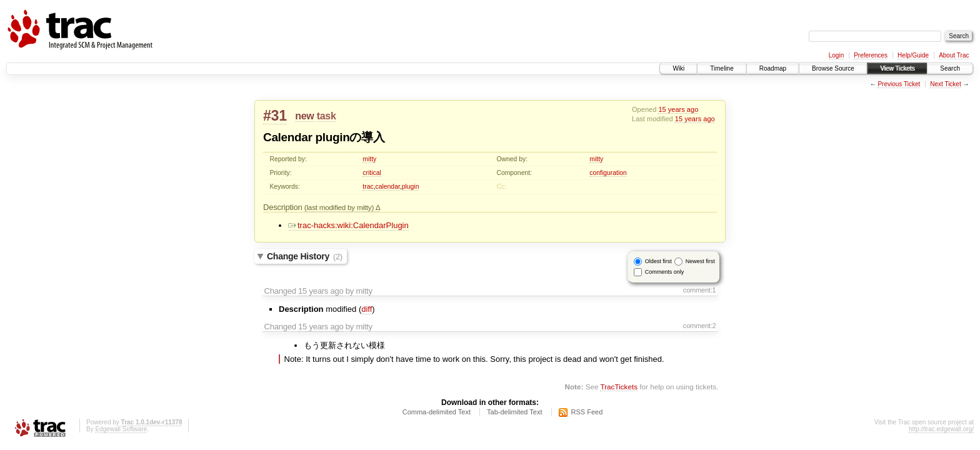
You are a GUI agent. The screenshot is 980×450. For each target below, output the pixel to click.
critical (372, 173)
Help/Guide (913, 55)
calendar (388, 187)
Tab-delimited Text (514, 412)
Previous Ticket (899, 84)
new (304, 116)
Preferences (871, 55)
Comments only (665, 272)
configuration (608, 173)
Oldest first (658, 261)
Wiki (678, 68)
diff (367, 309)
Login (836, 55)
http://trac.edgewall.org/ (941, 429)
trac (368, 187)
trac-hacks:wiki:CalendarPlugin (348, 225)
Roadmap (773, 68)
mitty (369, 159)
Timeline (722, 68)
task (327, 116)
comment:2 (700, 326)
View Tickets (897, 68)
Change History (305, 256)
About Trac (954, 55)
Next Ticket (945, 84)
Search (950, 68)
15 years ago (678, 109)
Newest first (700, 261)
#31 (275, 116)
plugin (411, 187)
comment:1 (700, 290)
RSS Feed (587, 412)
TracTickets (619, 387)
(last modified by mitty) (340, 207)
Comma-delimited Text (437, 412)
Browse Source (833, 68)
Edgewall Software (121, 429)
